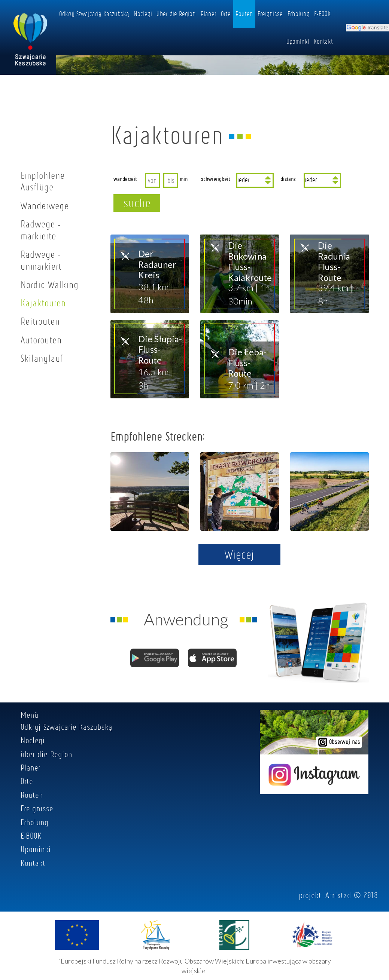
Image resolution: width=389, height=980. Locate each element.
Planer (209, 13)
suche (137, 203)
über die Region (176, 13)
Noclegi (143, 13)
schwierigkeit (215, 179)
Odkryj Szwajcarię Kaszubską (94, 13)
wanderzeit (125, 179)
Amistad (338, 895)
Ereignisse (270, 13)
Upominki (298, 41)
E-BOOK (322, 13)
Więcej (239, 554)
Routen (244, 13)
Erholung (299, 13)
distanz (288, 179)
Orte (226, 13)
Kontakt (323, 41)
